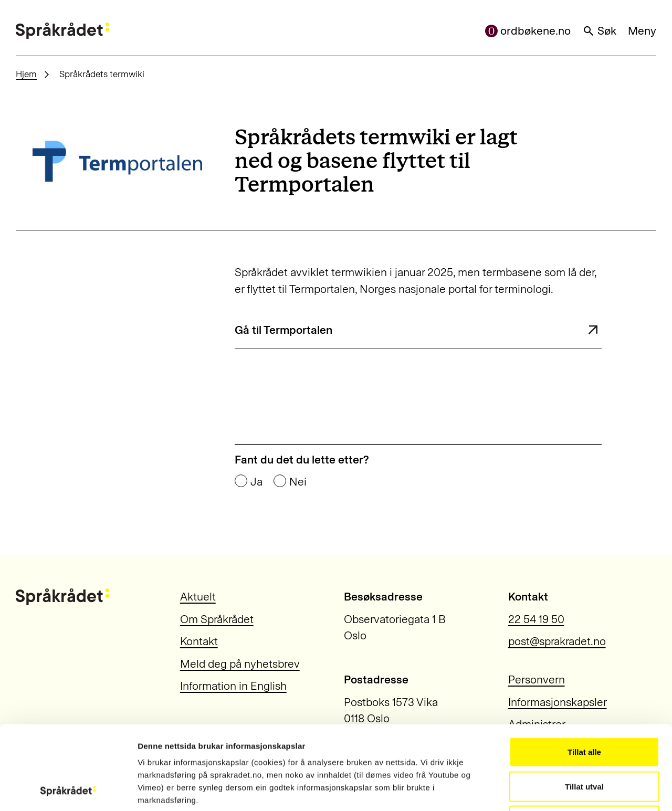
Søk (600, 31)
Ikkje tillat (584, 742)
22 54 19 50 (536, 619)
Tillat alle (584, 673)
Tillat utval (584, 708)
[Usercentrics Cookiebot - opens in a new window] (68, 791)
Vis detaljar (568, 790)
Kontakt (199, 641)
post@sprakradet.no (557, 641)
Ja (256, 482)
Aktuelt (198, 597)
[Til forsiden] (62, 31)
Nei (298, 482)
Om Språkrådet (217, 619)
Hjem (26, 74)
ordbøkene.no (528, 31)
